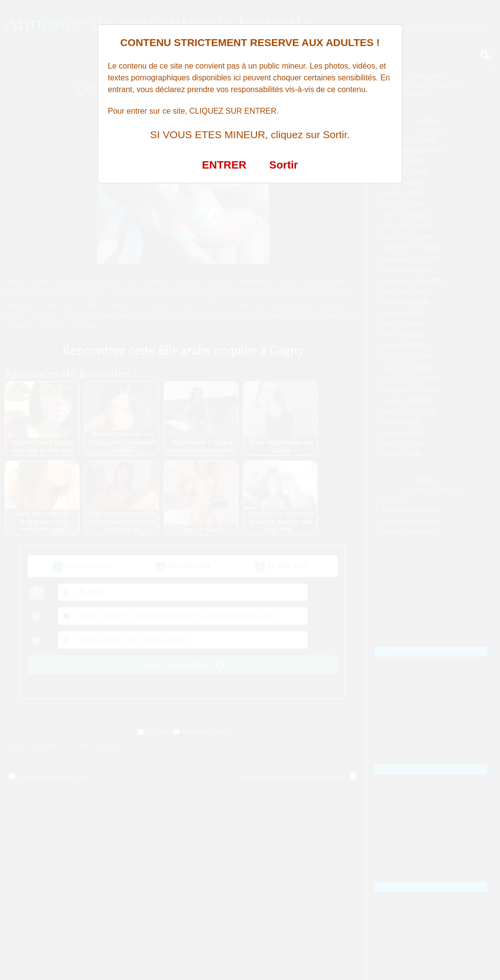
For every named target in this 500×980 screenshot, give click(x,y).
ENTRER (224, 165)
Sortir (284, 165)
